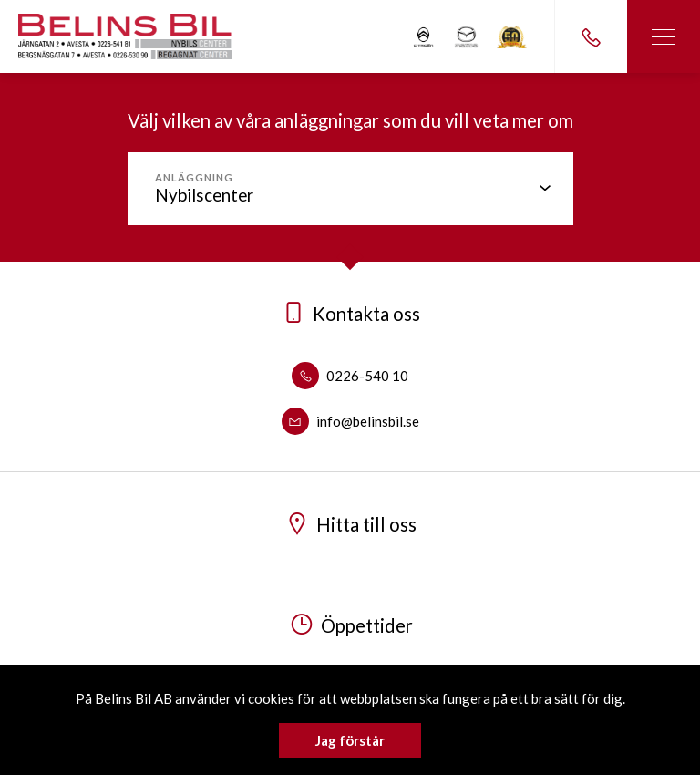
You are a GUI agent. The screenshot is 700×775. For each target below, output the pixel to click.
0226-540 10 (350, 376)
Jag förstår (350, 740)
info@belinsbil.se (350, 421)
